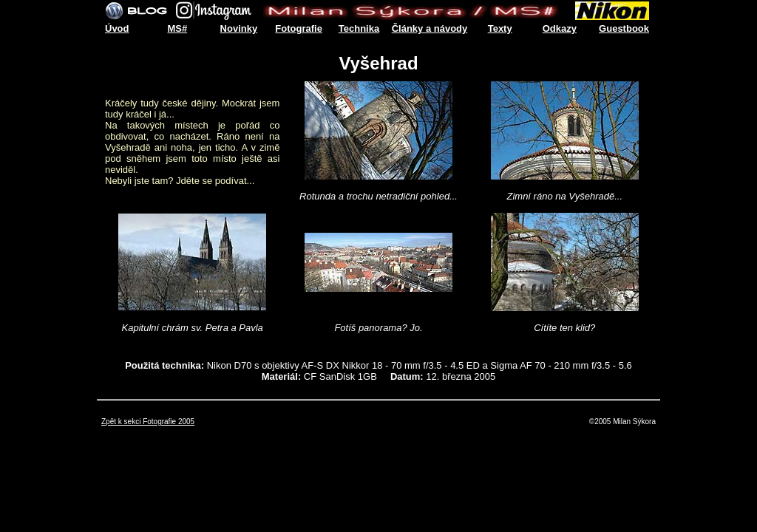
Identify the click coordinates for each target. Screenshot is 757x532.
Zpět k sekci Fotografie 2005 (148, 422)
